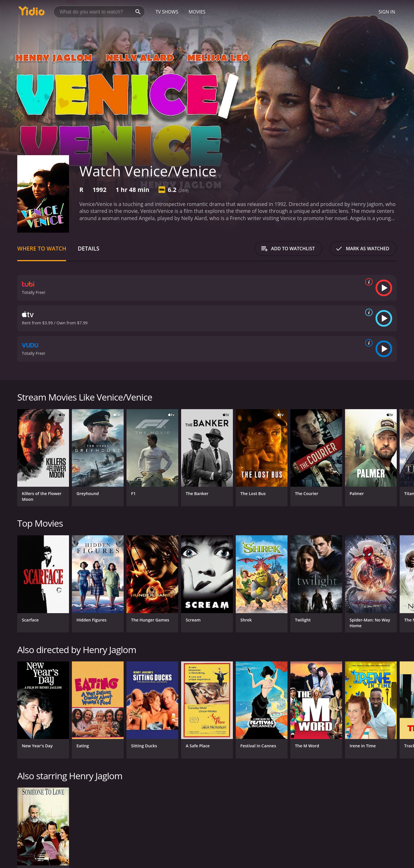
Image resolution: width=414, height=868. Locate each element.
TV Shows (167, 12)
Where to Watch (42, 248)
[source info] (368, 282)
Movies (197, 12)
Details (88, 248)
